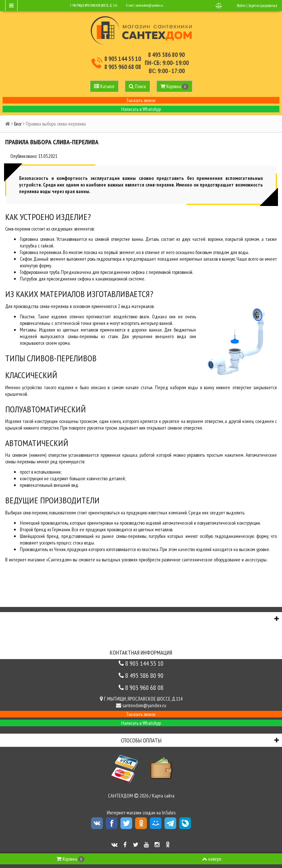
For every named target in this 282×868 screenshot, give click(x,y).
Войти (241, 6)
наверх (212, 859)
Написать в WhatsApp (141, 109)
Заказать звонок (141, 100)
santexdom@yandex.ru (149, 5)
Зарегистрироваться (263, 6)
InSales (169, 813)
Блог (18, 124)
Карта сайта (163, 796)
